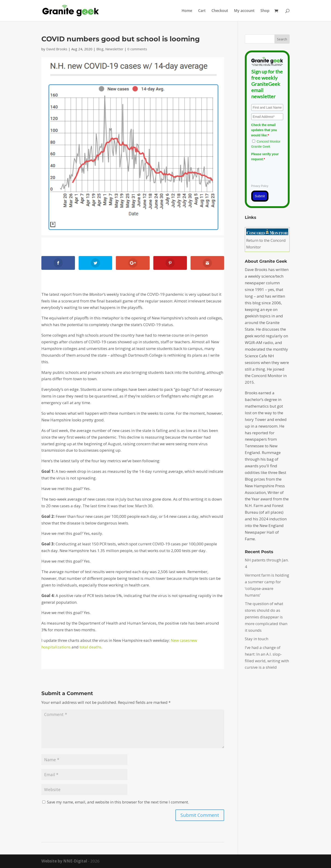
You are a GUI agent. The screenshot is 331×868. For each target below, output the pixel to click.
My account (244, 11)
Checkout (220, 11)
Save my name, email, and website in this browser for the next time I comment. (118, 802)
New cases (180, 640)
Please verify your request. (265, 157)
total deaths (90, 647)
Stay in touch (257, 639)
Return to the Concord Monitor (267, 240)
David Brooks (57, 49)
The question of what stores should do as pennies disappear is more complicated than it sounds (266, 617)
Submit (260, 196)
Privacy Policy (260, 186)
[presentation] (286, 172)
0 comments (137, 49)
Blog (100, 49)
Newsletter (114, 49)
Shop (265, 11)
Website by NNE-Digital (64, 861)
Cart (202, 11)
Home (187, 11)
